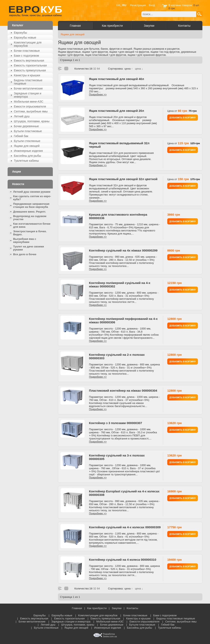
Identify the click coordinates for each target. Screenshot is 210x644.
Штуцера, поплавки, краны (32, 121)
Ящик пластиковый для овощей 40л (117, 79)
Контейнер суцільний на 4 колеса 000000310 (123, 560)
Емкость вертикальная (29, 61)
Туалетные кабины (27, 161)
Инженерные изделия (28, 151)
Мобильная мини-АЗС (29, 102)
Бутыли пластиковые (28, 131)
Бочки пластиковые (27, 51)
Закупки (149, 26)
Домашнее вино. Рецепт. (29, 212)
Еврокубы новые (25, 38)
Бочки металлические (28, 88)
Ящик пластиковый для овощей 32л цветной (123, 179)
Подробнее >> (98, 94)
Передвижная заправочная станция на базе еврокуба (31, 205)
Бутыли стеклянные (27, 141)
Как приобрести (112, 26)
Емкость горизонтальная (30, 65)
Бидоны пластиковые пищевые (28, 82)
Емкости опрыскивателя (30, 106)
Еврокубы (21, 33)
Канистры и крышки (27, 75)
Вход (152, 5)
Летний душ (22, 116)
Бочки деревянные (27, 126)
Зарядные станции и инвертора (28, 95)
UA (118, 5)
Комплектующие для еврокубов (28, 44)
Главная (75, 26)
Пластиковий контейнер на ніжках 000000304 (123, 391)
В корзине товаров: (181, 5)
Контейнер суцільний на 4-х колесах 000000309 (125, 527)
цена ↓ (139, 69)
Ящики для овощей (27, 146)
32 (95, 69)
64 (98, 69)
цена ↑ (128, 69)
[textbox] (169, 14)
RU (124, 5)
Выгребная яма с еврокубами (25, 240)
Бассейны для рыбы (28, 156)
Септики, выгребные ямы (31, 111)
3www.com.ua (110, 636)
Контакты (184, 26)
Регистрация (138, 5)
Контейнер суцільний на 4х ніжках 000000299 (123, 250)
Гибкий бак (21, 136)
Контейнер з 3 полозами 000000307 (115, 423)
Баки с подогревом (27, 56)
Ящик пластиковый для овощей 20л (117, 111)
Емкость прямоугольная (30, 70)
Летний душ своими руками (32, 192)
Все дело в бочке (25, 254)
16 (91, 69)
